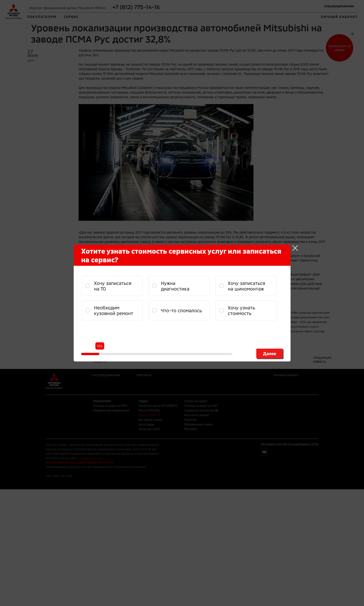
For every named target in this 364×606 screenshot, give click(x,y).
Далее (270, 354)
